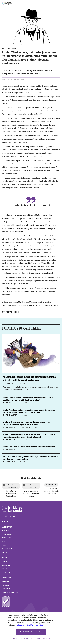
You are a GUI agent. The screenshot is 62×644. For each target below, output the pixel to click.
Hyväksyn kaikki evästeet (31, 632)
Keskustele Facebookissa (12, 486)
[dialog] (31, 628)
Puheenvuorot (7, 534)
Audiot (4, 541)
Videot (4, 545)
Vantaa (4, 569)
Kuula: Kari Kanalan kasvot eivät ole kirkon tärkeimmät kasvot (29, 447)
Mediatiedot (6, 581)
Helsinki (5, 558)
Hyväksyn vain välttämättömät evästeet (31, 639)
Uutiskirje (52, 485)
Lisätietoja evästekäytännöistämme (30, 625)
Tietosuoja (5, 585)
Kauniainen (6, 565)
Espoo (4, 561)
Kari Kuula (20, 80)
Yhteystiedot (6, 578)
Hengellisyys (7, 538)
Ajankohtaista (7, 527)
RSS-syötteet (7, 549)
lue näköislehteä (10, 592)
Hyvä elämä (6, 530)
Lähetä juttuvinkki (32, 486)
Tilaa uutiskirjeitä (7, 589)
